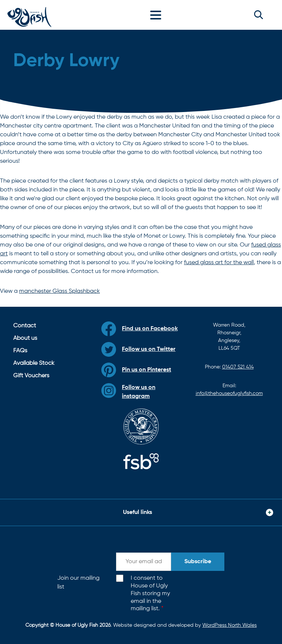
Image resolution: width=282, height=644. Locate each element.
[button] (258, 15)
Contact (25, 326)
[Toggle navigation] (158, 15)
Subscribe (198, 562)
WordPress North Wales (229, 625)
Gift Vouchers (31, 376)
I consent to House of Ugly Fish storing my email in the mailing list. (150, 593)
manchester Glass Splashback (59, 291)
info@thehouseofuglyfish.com (229, 393)
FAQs (20, 351)
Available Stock (34, 363)
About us (25, 338)
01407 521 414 (238, 367)
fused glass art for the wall (219, 263)
